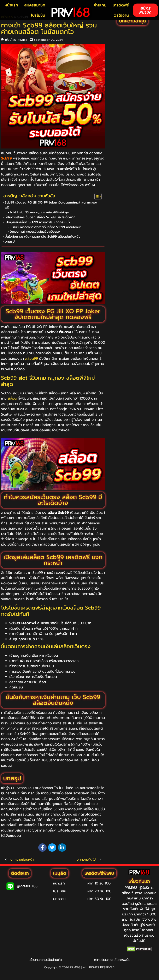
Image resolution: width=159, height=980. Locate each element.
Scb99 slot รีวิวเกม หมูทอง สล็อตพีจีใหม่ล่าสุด (39, 212)
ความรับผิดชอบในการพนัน (112, 960)
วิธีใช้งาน (121, 15)
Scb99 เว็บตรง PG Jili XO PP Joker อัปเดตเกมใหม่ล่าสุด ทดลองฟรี (51, 205)
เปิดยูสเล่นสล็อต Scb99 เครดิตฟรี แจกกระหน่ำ (37, 222)
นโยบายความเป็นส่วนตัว (45, 960)
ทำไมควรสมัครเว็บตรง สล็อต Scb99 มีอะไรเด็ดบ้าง (40, 217)
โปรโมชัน (38, 15)
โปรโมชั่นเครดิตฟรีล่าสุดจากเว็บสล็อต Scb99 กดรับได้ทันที (46, 227)
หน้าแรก (11, 5)
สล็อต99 (31, 358)
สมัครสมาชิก (35, 5)
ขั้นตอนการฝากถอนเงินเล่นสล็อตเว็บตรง (35, 232)
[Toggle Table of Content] (96, 196)
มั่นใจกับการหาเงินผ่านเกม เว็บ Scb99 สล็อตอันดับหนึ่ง (43, 236)
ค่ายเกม (100, 5)
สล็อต (12, 398)
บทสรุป (10, 241)
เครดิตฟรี (121, 5)
